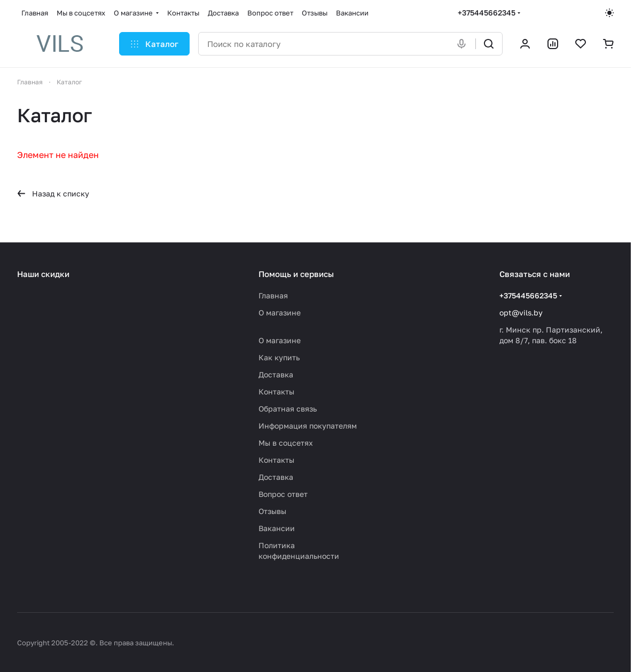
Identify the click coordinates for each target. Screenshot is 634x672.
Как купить (279, 357)
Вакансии (277, 528)
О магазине (280, 313)
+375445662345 (487, 13)
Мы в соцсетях (286, 443)
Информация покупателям (308, 426)
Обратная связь (288, 409)
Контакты (276, 392)
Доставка (276, 374)
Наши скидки (43, 274)
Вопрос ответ (283, 494)
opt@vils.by (521, 313)
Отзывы (272, 511)
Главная (273, 295)
